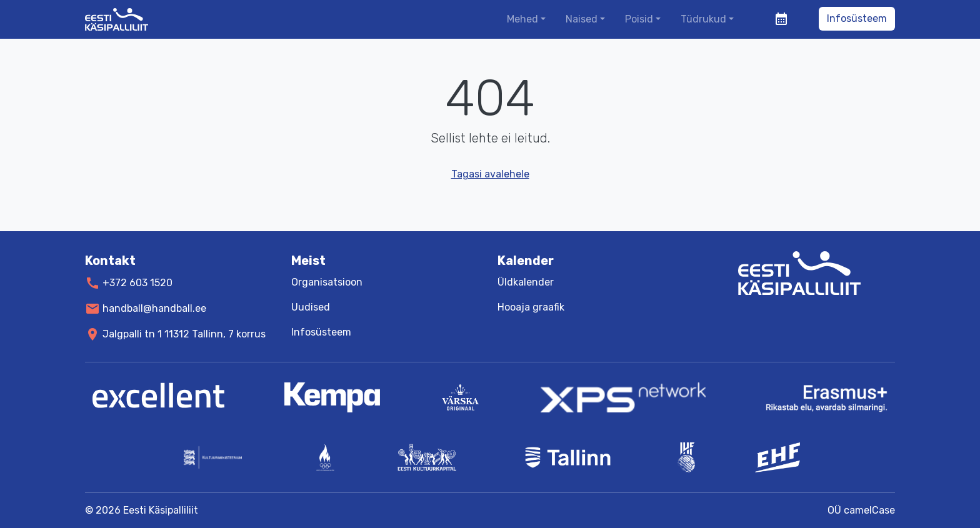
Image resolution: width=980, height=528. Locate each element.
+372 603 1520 (137, 283)
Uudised (311, 307)
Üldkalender (526, 282)
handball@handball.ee (154, 308)
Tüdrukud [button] (703, 19)
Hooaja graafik (531, 307)
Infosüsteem (857, 18)
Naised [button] (582, 19)
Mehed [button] (522, 19)
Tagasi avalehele (490, 174)
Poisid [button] (639, 19)
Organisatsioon (327, 282)
